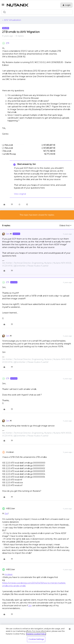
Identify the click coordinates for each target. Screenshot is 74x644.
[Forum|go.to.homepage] (18, 5)
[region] (37, 634)
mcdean (10, 452)
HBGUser (11, 508)
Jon (8, 234)
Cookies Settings (36, 639)
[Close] (70, 629)
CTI (8, 43)
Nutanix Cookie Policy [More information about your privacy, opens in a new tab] (36, 634)
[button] (3, 6)
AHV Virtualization (13, 20)
